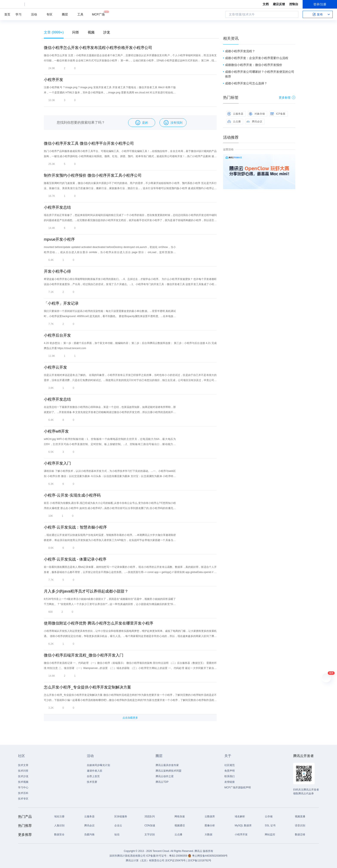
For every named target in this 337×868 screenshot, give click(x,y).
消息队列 (150, 816)
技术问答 (23, 771)
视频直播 (300, 816)
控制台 (294, 4)
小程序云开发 (55, 367)
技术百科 (23, 793)
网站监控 (270, 835)
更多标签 (287, 97)
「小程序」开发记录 (61, 303)
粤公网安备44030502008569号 (210, 856)
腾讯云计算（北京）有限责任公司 (145, 860)
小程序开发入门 (57, 463)
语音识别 (300, 825)
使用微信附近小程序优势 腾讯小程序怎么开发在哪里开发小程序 (99, 623)
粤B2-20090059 (178, 856)
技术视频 (23, 782)
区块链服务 (121, 816)
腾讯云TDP (162, 782)
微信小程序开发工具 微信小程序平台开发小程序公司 (89, 143)
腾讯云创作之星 (165, 776)
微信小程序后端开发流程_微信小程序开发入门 (84, 655)
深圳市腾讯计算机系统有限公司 (127, 856)
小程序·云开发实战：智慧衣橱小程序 (75, 527)
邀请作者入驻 (95, 771)
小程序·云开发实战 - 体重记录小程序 (75, 559)
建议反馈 (279, 4)
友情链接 (230, 782)
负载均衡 (89, 835)
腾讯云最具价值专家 (167, 765)
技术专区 (23, 799)
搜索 (294, 14)
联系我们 (230, 776)
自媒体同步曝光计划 (98, 765)
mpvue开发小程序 (59, 239)
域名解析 (240, 816)
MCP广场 (98, 14)
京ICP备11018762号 (200, 860)
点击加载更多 (130, 718)
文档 (266, 4)
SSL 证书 (270, 825)
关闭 (292, 158)
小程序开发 (54, 80)
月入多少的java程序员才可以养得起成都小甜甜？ (86, 591)
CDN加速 (150, 825)
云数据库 (210, 816)
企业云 (118, 825)
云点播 (234, 122)
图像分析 (210, 825)
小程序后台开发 (57, 335)
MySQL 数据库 (243, 825)
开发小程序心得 (57, 271)
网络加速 (180, 816)
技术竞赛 (92, 782)
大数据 (208, 835)
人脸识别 (59, 825)
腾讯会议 (254, 122)
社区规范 (230, 765)
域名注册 (59, 816)
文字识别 (150, 835)
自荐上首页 (93, 776)
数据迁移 (300, 835)
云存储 (269, 816)
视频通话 (180, 825)
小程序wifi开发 (56, 431)
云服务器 (235, 114)
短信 (117, 835)
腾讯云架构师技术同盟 (168, 771)
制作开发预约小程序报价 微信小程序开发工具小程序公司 (93, 175)
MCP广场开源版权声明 (238, 787)
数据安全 (59, 835)
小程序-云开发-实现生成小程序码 (72, 495)
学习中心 (23, 787)
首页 (7, 14)
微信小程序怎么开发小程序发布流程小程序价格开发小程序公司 (98, 48)
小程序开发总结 (57, 207)
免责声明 (230, 771)
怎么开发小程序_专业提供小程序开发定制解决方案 (87, 687)
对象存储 (257, 114)
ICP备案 (278, 114)
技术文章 (23, 765)
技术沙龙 (23, 776)
